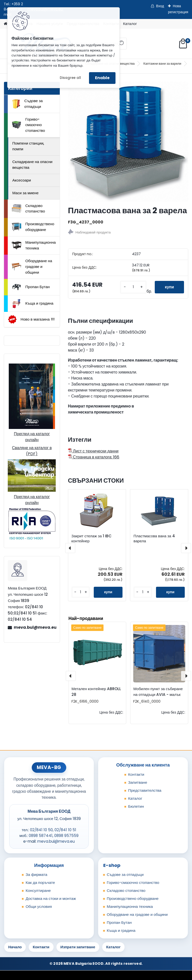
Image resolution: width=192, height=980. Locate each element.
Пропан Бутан (31, 287)
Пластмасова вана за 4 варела (154, 539)
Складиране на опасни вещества (32, 165)
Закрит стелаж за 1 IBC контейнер (91, 539)
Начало (15, 947)
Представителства (145, 790)
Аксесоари (22, 180)
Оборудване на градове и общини (32, 267)
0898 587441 (41, 836)
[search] (121, 45)
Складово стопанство (28, 208)
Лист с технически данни (93, 451)
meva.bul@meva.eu (35, 627)
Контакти (136, 774)
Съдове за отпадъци (27, 104)
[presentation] (70, 548)
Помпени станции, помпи (28, 146)
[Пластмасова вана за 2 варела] (128, 142)
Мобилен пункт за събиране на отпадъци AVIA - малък (158, 692)
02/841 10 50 (41, 830)
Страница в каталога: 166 (94, 457)
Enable (102, 78)
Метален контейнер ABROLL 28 (96, 692)
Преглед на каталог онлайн (32, 437)
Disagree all (70, 78)
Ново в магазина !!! (31, 319)
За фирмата (36, 875)
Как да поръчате (40, 882)
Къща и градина (32, 304)
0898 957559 (66, 836)
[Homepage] (5, 24)
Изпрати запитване (78, 947)
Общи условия (39, 906)
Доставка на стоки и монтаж (51, 898)
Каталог (130, 24)
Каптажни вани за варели (162, 64)
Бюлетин (136, 806)
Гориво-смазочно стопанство (28, 125)
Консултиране (38, 890)
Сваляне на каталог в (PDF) (32, 451)
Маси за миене (25, 193)
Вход (160, 6)
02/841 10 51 (65, 830)
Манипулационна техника (34, 245)
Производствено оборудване (33, 227)
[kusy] (133, 287)
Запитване (137, 782)
